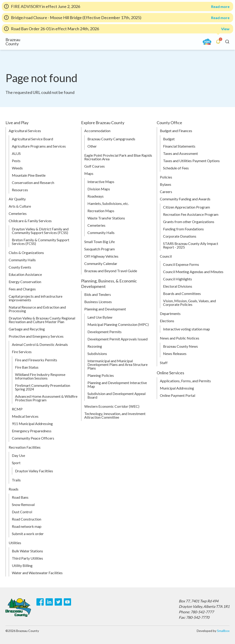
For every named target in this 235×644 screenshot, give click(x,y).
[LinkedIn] (49, 602)
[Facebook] (40, 602)
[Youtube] (67, 602)
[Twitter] (58, 602)
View (225, 29)
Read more (220, 7)
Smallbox (223, 631)
